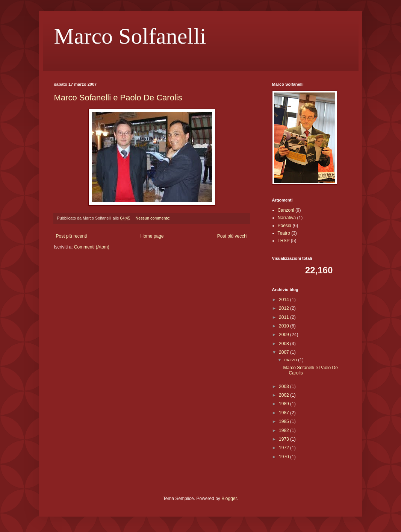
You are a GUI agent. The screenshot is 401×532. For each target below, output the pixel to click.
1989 (284, 404)
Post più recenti (72, 236)
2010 (284, 326)
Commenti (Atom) (92, 247)
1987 (284, 413)
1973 (284, 439)
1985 (284, 421)
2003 (284, 386)
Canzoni (286, 210)
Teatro (284, 233)
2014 (284, 300)
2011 (284, 317)
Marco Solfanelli (130, 36)
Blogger (229, 499)
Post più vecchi (232, 236)
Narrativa (287, 218)
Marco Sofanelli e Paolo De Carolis (118, 98)
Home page (152, 236)
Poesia (285, 226)
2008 (284, 344)
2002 (284, 395)
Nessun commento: (153, 218)
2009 (284, 335)
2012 (284, 308)
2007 (284, 352)
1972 (284, 448)
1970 (284, 457)
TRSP (284, 241)
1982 (284, 430)
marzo (291, 360)
